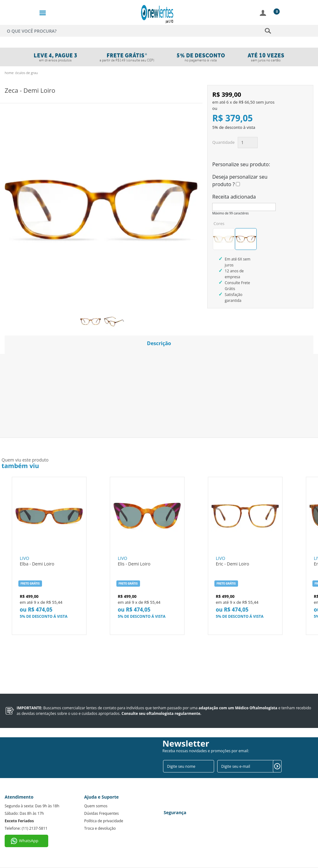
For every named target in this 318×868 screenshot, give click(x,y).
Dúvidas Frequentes (102, 813)
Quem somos (96, 806)
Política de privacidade (104, 821)
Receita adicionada (234, 197)
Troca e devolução (100, 828)
